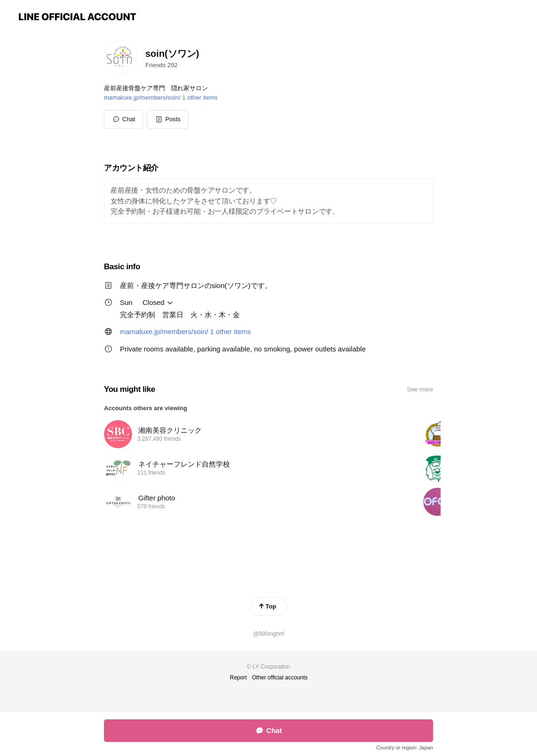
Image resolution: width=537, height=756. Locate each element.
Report (238, 678)
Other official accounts (280, 678)
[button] (168, 119)
